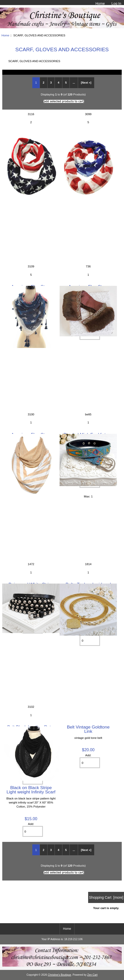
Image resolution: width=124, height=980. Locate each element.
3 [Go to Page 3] (51, 83)
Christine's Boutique (59, 975)
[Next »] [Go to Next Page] (86, 83)
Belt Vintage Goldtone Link (88, 729)
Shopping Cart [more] (106, 897)
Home (100, 4)
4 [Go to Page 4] (58, 83)
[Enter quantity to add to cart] (90, 763)
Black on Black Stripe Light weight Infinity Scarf (31, 790)
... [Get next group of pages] (74, 83)
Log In (116, 4)
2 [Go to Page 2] (43, 83)
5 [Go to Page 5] (66, 83)
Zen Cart (93, 975)
